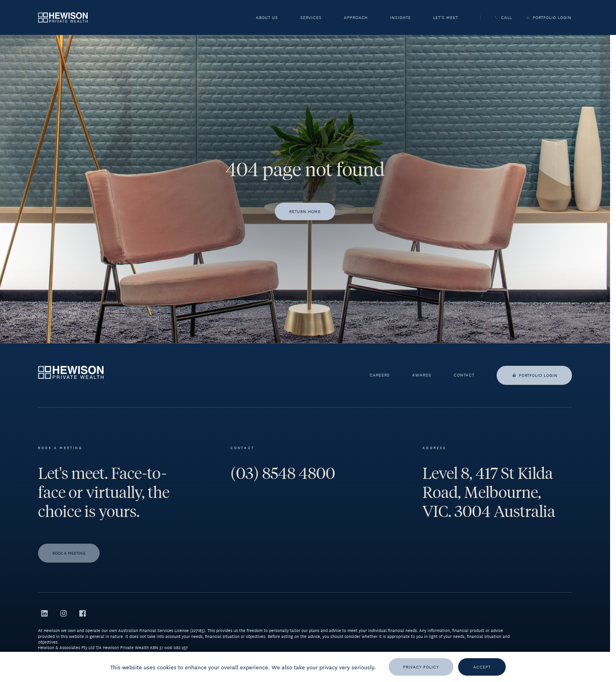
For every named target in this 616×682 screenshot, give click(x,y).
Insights (400, 18)
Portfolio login (534, 375)
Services (311, 18)
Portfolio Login (548, 17)
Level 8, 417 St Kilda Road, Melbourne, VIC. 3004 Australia (489, 492)
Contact (464, 375)
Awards (422, 375)
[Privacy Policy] (421, 667)
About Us (267, 18)
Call (503, 17)
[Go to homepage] (63, 17)
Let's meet (446, 18)
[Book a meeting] (69, 560)
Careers (380, 375)
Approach (356, 18)
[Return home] (305, 211)
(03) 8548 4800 (283, 473)
